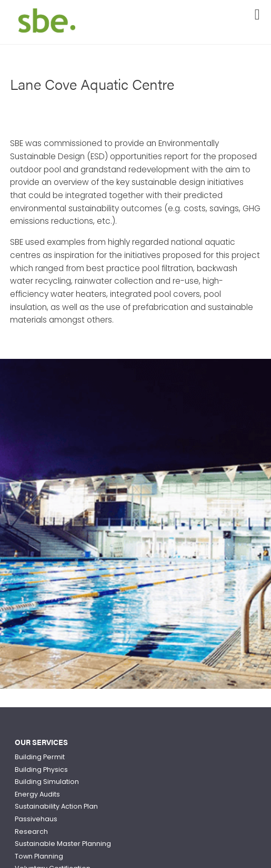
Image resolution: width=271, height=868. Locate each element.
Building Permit (40, 757)
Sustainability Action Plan (56, 806)
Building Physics (41, 769)
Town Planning (39, 856)
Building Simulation (47, 782)
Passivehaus (36, 819)
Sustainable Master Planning (63, 844)
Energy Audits (37, 794)
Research (31, 831)
